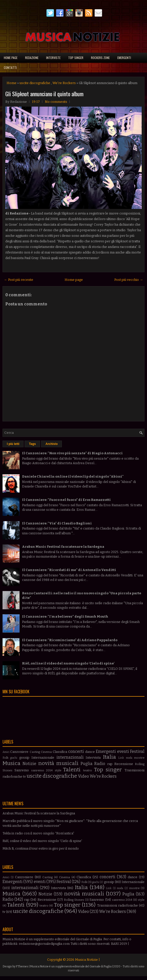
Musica (12, 763)
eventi (123, 751)
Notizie (29, 764)
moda (129, 758)
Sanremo (22, 770)
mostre (139, 758)
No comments (56, 102)
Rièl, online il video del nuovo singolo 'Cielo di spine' (68, 663)
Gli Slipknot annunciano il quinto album (44, 94)
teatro (88, 770)
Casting (35, 752)
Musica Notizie (86, 960)
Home (12, 83)
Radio (100, 764)
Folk (5, 758)
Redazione (32, 58)
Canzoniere (19, 752)
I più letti (13, 444)
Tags (32, 444)
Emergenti (124, 58)
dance (90, 752)
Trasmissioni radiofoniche (117, 905)
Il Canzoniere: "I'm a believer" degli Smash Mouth (65, 616)
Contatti (10, 67)
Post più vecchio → (129, 280)
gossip (24, 758)
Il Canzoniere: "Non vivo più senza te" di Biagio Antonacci (72, 453)
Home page (11, 58)
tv (24, 777)
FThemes (22, 966)
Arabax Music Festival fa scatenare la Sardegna (63, 547)
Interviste (53, 58)
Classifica (60, 752)
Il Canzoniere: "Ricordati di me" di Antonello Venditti (69, 570)
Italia (109, 757)
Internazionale (43, 758)
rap (110, 764)
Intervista (93, 758)
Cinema (46, 752)
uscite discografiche (35, 83)
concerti (76, 751)
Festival (137, 751)
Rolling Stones (74, 900)
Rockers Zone (100, 58)
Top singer (76, 58)
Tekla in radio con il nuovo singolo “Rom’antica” (38, 833)
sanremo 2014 (42, 770)
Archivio (51, 444)
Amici (6, 752)
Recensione (124, 764)
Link (121, 758)
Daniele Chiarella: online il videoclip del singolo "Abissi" (73, 476)
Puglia (87, 764)
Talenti (72, 770)
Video (84, 776)
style (58, 770)
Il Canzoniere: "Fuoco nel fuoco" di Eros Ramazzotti (66, 500)
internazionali (70, 757)
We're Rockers (64, 83)
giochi (14, 758)
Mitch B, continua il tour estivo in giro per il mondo (41, 848)
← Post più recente (19, 280)
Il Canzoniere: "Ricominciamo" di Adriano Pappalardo (70, 640)
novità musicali (58, 763)
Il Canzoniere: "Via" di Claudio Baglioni (57, 523)
